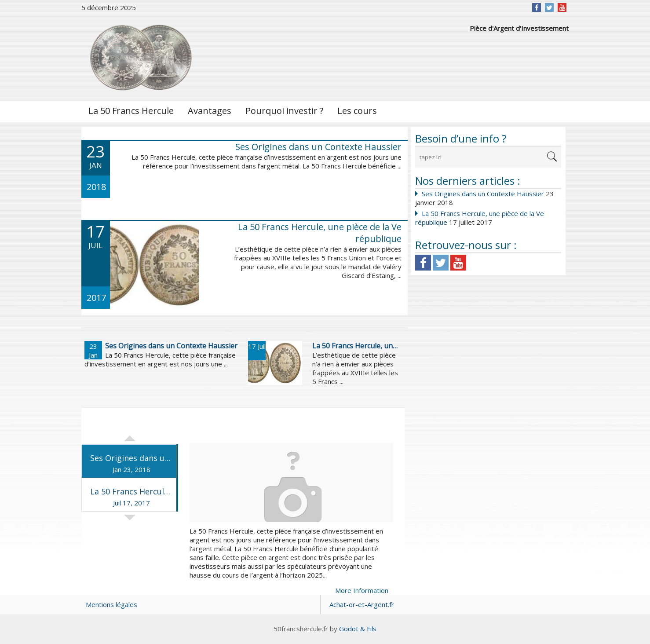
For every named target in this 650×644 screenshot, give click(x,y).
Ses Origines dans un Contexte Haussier (483, 194)
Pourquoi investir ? (284, 111)
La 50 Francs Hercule (131, 111)
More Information (362, 590)
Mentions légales (111, 604)
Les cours (357, 111)
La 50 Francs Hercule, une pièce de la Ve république (320, 233)
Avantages (210, 111)
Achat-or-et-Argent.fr (362, 604)
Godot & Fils (358, 629)
